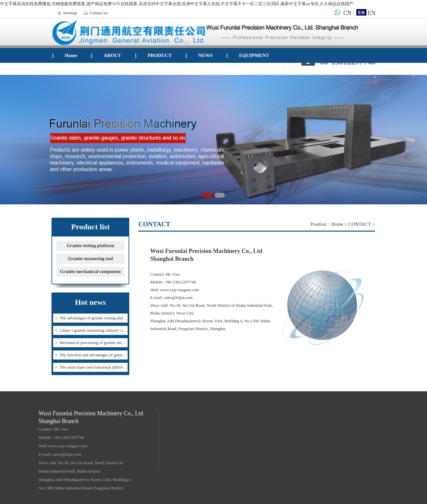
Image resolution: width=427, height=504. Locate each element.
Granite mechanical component (90, 272)
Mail (351, 67)
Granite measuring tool (90, 259)
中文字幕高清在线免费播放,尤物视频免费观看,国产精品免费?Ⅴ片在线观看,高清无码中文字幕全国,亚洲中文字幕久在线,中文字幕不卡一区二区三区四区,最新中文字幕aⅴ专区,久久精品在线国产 (177, 4)
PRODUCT (160, 55)
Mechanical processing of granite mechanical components (108, 343)
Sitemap (66, 13)
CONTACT (308, 67)
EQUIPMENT (254, 55)
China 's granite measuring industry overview (98, 330)
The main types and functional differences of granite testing (110, 367)
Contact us (95, 13)
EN (366, 13)
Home (71, 55)
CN (342, 13)
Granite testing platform (90, 246)
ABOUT (112, 55)
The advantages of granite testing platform (95, 318)
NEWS (205, 55)
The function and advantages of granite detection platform (109, 355)
